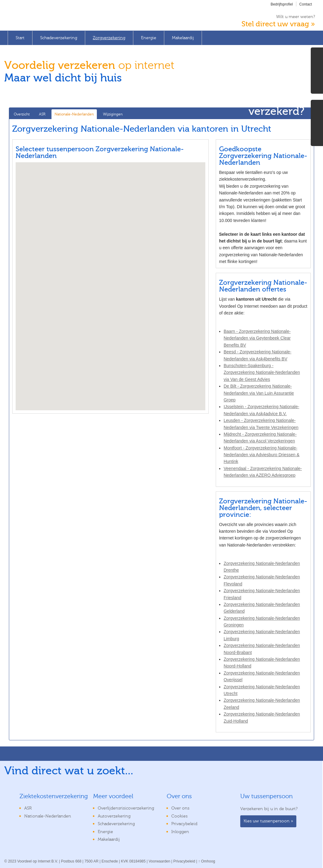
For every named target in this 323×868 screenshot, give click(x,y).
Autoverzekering (114, 816)
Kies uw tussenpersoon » (268, 821)
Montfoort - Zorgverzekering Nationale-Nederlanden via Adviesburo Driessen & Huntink (262, 455)
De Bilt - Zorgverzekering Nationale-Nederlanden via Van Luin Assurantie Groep (259, 393)
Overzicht (22, 114)
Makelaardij (183, 38)
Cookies (179, 816)
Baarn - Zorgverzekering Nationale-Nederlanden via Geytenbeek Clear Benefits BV (257, 338)
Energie (149, 38)
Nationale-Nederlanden (74, 114)
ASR (42, 114)
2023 (12, 861)
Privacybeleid (184, 824)
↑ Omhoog (207, 861)
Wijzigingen (113, 114)
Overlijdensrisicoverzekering (126, 808)
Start (20, 38)
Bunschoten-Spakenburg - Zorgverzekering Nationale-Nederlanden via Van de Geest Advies (262, 372)
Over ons (180, 808)
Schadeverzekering (59, 38)
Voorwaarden (160, 861)
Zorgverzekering (109, 38)
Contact (306, 4)
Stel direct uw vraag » (278, 24)
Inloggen (180, 832)
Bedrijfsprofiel (282, 4)
